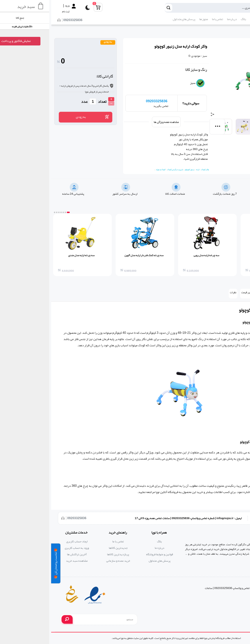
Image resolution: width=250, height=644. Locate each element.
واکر (243, 310)
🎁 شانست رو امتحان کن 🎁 (5, 563)
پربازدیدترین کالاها (67, 554)
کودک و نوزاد (242, 34)
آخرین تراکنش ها (26, 554)
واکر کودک (154, 170)
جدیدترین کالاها (67, 548)
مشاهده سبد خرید (26, 561)
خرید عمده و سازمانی (67, 561)
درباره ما (181, 19)
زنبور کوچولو (138, 170)
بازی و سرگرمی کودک (124, 170)
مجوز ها (152, 19)
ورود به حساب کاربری (26, 548)
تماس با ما (166, 19)
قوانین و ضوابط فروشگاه (108, 554)
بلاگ (192, 19)
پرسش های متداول (133, 19)
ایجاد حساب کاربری (26, 541)
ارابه (146, 170)
